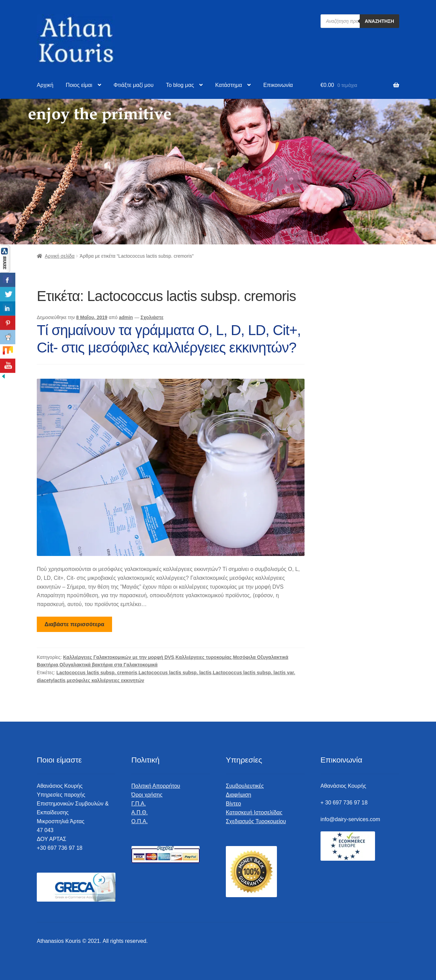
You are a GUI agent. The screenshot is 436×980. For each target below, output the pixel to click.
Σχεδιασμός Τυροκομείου (256, 821)
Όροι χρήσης (147, 795)
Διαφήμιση (238, 795)
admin (126, 317)
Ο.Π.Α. (140, 821)
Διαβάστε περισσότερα (74, 624)
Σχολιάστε (152, 317)
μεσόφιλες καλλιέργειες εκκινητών (105, 680)
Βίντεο (233, 804)
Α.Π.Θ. (140, 812)
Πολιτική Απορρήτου (156, 786)
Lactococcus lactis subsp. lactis (175, 673)
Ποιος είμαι (79, 85)
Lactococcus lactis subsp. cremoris (97, 673)
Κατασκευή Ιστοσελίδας (254, 812)
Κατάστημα (229, 85)
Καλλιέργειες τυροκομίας (204, 657)
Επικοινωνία (278, 85)
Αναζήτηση (379, 21)
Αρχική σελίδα (60, 256)
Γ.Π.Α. (139, 804)
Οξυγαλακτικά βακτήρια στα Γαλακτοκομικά (108, 665)
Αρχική (45, 85)
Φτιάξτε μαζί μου (133, 85)
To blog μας (180, 85)
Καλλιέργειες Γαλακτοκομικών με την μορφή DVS (119, 657)
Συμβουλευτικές (245, 786)
